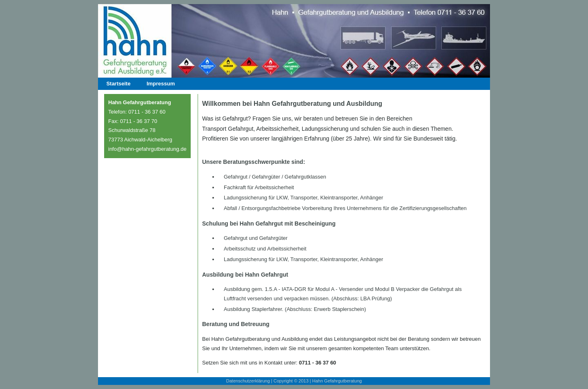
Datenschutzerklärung (248, 381)
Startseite (118, 84)
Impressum (161, 84)
